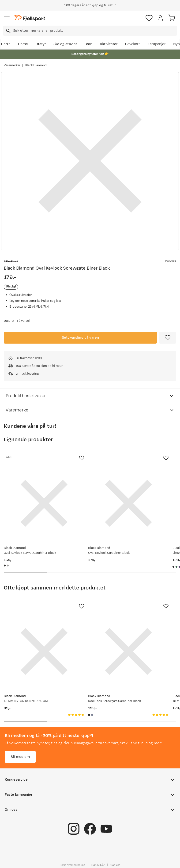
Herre (6, 44)
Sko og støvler (65, 44)
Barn (88, 44)
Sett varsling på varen (81, 338)
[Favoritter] (149, 18)
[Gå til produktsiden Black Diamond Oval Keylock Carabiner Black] (128, 503)
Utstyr (41, 44)
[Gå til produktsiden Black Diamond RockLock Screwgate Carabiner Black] (128, 651)
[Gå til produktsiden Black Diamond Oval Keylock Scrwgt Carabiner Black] (44, 503)
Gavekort (133, 44)
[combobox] (90, 31)
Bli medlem (20, 757)
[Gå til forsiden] (29, 18)
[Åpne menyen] (7, 18)
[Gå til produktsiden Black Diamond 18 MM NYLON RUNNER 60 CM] (44, 651)
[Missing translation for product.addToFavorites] (168, 338)
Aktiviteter (109, 44)
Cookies (115, 865)
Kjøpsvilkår (98, 865)
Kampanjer (157, 44)
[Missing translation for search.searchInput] (8, 31)
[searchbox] (95, 31)
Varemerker (12, 65)
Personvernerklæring (72, 865)
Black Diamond (36, 65)
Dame (23, 44)
